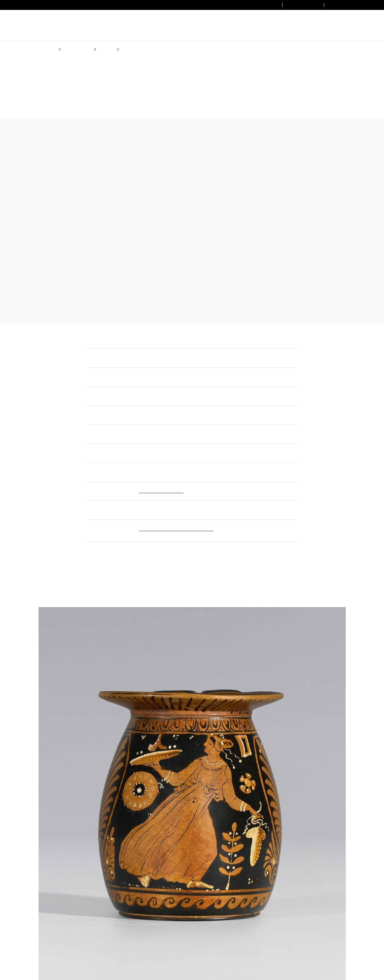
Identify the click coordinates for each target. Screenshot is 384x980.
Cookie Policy (208, 509)
